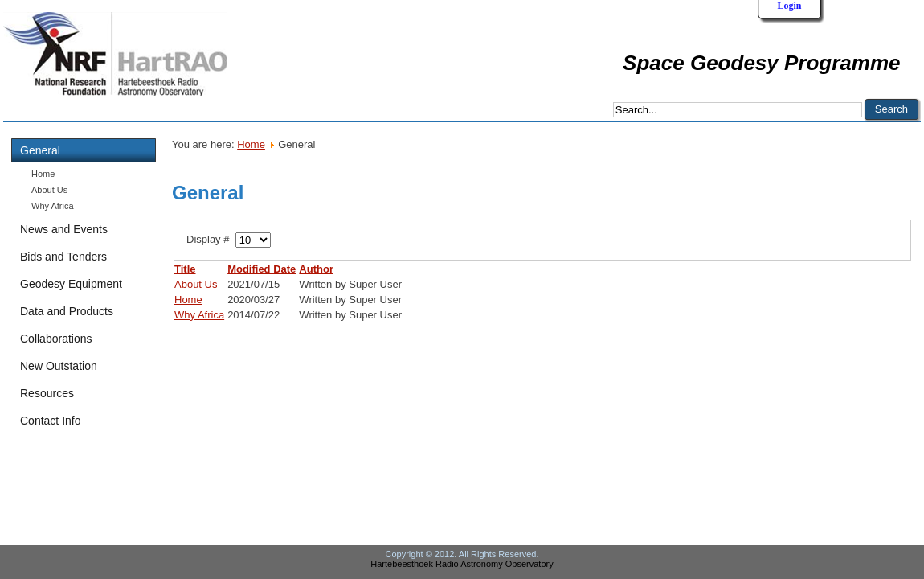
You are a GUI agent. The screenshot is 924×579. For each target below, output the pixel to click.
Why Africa (53, 206)
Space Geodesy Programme (761, 63)
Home (43, 174)
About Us (49, 190)
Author (316, 269)
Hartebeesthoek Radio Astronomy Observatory (462, 564)
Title (185, 269)
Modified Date (262, 269)
